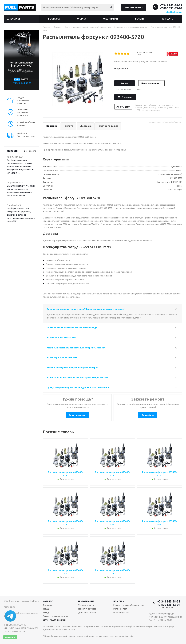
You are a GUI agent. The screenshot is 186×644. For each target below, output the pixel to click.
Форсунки (48, 605)
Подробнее (148, 415)
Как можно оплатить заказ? (62, 338)
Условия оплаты (86, 605)
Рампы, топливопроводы (55, 616)
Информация (86, 601)
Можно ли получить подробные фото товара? (72, 368)
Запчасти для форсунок (55, 620)
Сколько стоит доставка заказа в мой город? (72, 328)
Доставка (54, 19)
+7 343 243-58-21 (171, 5)
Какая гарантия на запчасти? (63, 358)
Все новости (30, 151)
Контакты (168, 19)
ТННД (46, 612)
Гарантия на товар (87, 609)
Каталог (15, 19)
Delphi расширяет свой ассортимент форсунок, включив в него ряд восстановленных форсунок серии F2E (21, 215)
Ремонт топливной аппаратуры (129, 605)
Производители (121, 612)
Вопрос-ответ (120, 609)
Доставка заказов (87, 612)
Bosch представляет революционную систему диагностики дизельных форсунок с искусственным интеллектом (20, 166)
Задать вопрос (77, 415)
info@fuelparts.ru (174, 12)
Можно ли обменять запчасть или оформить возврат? (77, 348)
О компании (111, 19)
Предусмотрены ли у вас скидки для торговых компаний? (78, 387)
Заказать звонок (134, 7)
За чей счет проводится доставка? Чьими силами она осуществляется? (86, 309)
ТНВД (46, 609)
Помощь (119, 601)
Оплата (81, 19)
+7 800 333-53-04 (171, 8)
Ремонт (140, 19)
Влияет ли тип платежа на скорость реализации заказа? (77, 377)
